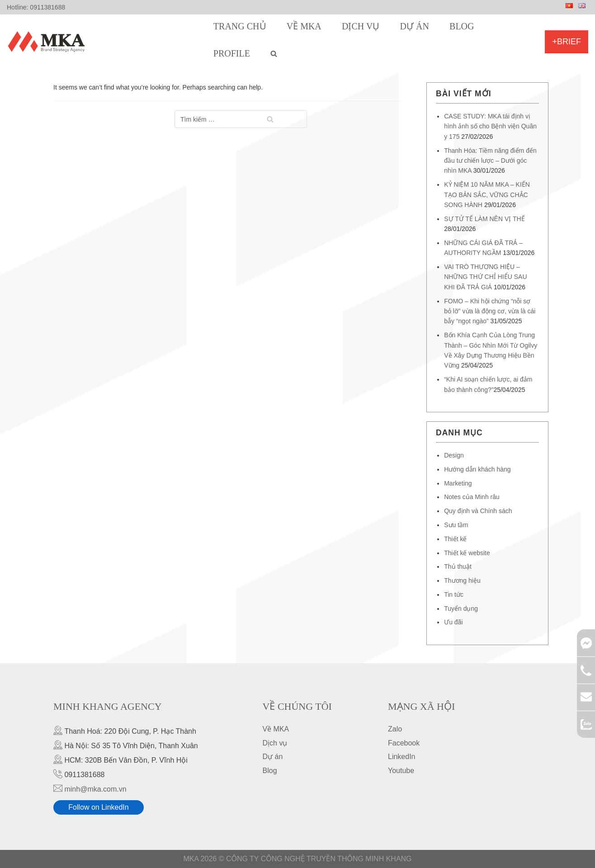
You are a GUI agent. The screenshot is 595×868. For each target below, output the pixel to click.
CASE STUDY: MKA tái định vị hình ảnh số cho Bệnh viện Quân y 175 (490, 126)
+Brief (567, 42)
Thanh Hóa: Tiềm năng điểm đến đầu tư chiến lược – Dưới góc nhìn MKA (490, 161)
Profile (232, 53)
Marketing (458, 483)
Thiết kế (455, 539)
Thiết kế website (467, 553)
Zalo (395, 729)
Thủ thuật (458, 566)
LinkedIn (402, 757)
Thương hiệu (462, 580)
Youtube (401, 771)
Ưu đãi (453, 622)
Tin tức (454, 594)
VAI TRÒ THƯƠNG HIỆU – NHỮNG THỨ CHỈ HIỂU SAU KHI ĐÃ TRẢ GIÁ (485, 277)
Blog (462, 26)
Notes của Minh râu (472, 497)
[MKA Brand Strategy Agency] (48, 42)
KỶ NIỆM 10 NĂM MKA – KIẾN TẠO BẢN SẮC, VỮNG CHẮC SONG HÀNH (487, 195)
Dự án (415, 26)
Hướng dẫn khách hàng (477, 469)
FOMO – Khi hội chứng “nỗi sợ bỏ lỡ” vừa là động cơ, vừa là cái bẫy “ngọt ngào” (490, 311)
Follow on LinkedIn (98, 807)
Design (454, 455)
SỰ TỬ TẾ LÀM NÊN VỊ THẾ (484, 219)
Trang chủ (240, 26)
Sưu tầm (456, 525)
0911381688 (47, 7)
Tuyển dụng (461, 609)
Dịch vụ (361, 26)
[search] (274, 53)
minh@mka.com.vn (95, 789)
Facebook (404, 743)
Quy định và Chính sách (478, 511)
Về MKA (304, 26)
